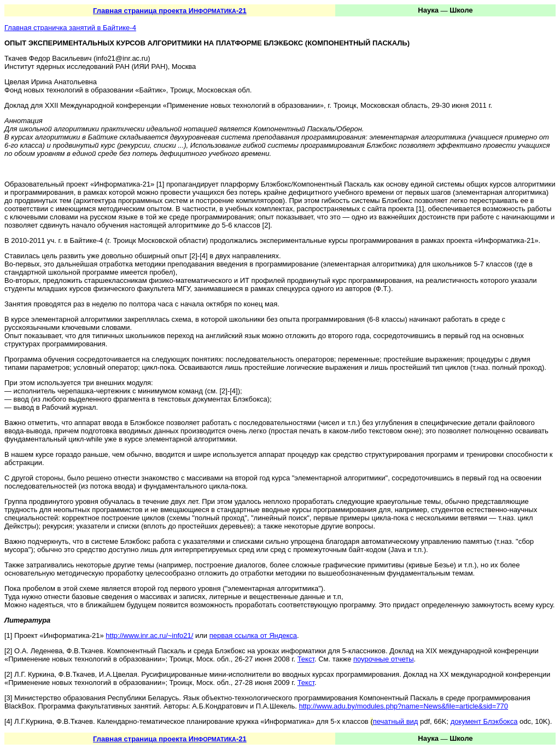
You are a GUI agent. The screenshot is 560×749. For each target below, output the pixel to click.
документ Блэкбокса (484, 721)
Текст (306, 659)
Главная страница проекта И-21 (170, 11)
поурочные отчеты (384, 659)
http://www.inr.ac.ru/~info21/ (149, 635)
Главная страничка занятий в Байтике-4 (70, 28)
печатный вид (396, 721)
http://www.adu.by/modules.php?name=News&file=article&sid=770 (403, 706)
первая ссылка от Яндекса (253, 635)
